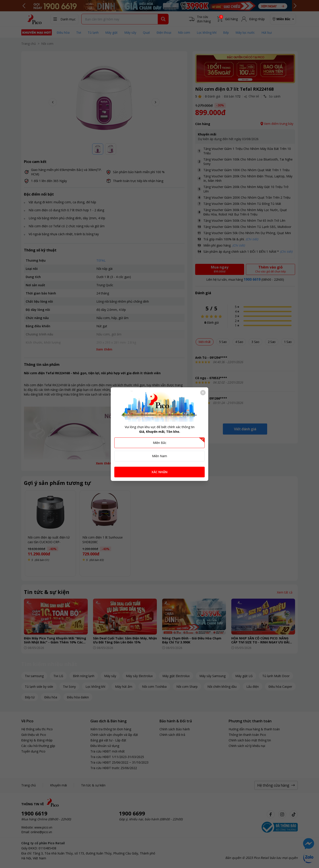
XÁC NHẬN (159, 472)
